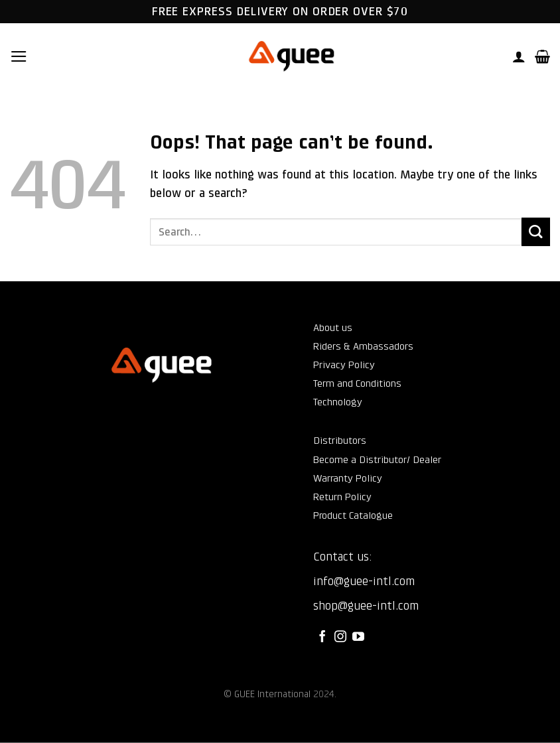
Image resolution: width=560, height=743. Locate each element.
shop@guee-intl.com (366, 606)
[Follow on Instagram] (340, 638)
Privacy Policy (344, 365)
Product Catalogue (353, 515)
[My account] (519, 56)
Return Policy (342, 497)
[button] (19, 56)
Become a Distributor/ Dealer (377, 460)
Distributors (340, 440)
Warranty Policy (348, 478)
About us (333, 328)
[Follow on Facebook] (322, 638)
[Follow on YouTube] (358, 638)
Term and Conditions (357, 383)
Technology (338, 402)
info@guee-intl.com (364, 581)
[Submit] (536, 232)
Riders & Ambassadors (363, 346)
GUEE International (272, 694)
